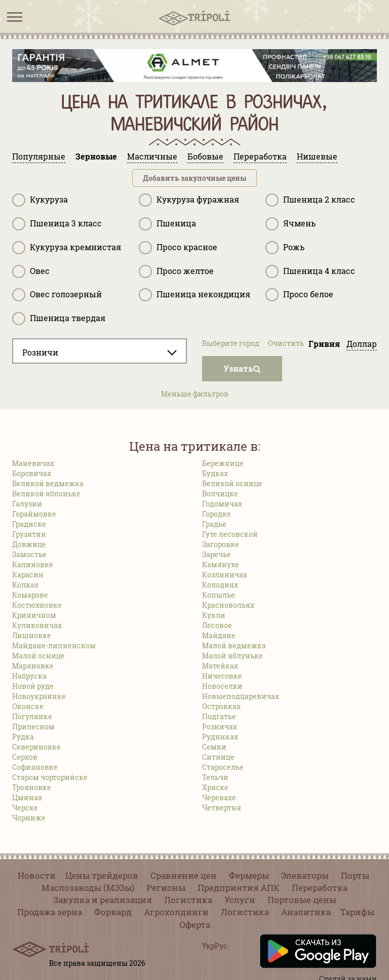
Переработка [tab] (260, 156)
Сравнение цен (184, 875)
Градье (214, 524)
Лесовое (217, 625)
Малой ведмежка (234, 645)
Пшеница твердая (59, 319)
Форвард (113, 912)
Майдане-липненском (54, 645)
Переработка (320, 888)
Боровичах (32, 473)
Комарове (30, 595)
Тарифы (357, 912)
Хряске (215, 787)
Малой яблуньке (232, 656)
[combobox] (100, 351)
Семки (214, 747)
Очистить (286, 343)
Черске (25, 808)
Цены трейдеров (102, 875)
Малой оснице (38, 656)
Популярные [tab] (39, 156)
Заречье (217, 554)
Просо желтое (176, 271)
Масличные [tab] (152, 156)
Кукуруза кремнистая (67, 248)
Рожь (285, 248)
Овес (31, 271)
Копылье (219, 595)
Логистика (188, 900)
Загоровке (221, 544)
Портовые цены (302, 900)
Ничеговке (222, 676)
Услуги (240, 900)
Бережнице (223, 463)
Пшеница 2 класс (310, 200)
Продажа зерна (50, 912)
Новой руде (33, 686)
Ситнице (218, 757)
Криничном (34, 615)
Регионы (166, 888)
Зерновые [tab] (96, 156)
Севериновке (36, 747)
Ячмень (290, 224)
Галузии (27, 504)
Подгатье (219, 716)
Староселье (223, 767)
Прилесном (33, 727)
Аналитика (306, 912)
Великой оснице (232, 483)
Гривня (324, 344)
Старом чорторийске (50, 777)
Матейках (220, 666)
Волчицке (220, 494)
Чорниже (29, 818)
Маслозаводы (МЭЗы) (88, 888)
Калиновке (33, 564)
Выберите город (231, 343)
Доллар (362, 344)
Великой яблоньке (46, 494)
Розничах (220, 727)
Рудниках (220, 737)
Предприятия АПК (239, 888)
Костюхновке (37, 605)
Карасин (28, 575)
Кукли (214, 615)
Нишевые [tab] (317, 156)
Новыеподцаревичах (241, 696)
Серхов (25, 757)
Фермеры (249, 875)
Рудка (23, 737)
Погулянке (32, 716)
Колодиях (220, 585)
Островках (221, 706)
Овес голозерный (57, 295)
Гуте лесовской (230, 534)
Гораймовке (34, 514)
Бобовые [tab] (205, 156)
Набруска (29, 676)
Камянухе (221, 564)
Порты (355, 875)
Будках (215, 473)
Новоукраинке (39, 696)
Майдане (219, 635)
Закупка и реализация (103, 900)
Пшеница (167, 224)
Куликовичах (37, 625)
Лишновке (32, 635)
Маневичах (33, 463)
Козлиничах (225, 575)
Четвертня (222, 808)
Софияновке (35, 767)
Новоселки (222, 686)
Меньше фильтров (195, 394)
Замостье (29, 554)
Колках (25, 585)
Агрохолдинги (176, 912)
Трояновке (32, 787)
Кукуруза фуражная (189, 200)
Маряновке (33, 666)
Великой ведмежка (48, 483)
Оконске (28, 706)
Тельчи (215, 777)
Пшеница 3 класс (57, 224)
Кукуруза (40, 200)
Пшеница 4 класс (310, 271)
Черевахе (219, 797)
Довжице (29, 544)
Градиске (29, 524)
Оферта (195, 925)
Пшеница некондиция (194, 295)
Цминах (27, 797)
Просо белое (299, 295)
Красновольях (228, 605)
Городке (217, 514)
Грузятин (29, 534)
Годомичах (222, 504)
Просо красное (178, 248)
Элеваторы (305, 875)
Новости (37, 875)
